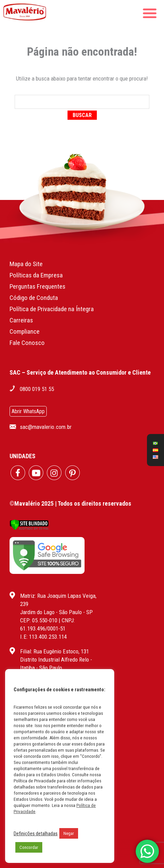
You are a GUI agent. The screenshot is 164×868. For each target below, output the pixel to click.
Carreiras (21, 320)
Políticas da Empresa (36, 275)
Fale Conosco (27, 343)
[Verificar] (29, 528)
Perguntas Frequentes (38, 286)
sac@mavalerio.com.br (46, 427)
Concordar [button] (29, 847)
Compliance (25, 331)
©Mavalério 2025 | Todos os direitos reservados (70, 503)
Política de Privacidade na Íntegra (52, 309)
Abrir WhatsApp (28, 411)
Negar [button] (69, 833)
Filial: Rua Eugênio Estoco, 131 (55, 651)
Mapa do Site (26, 264)
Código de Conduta (34, 298)
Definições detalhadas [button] (36, 834)
